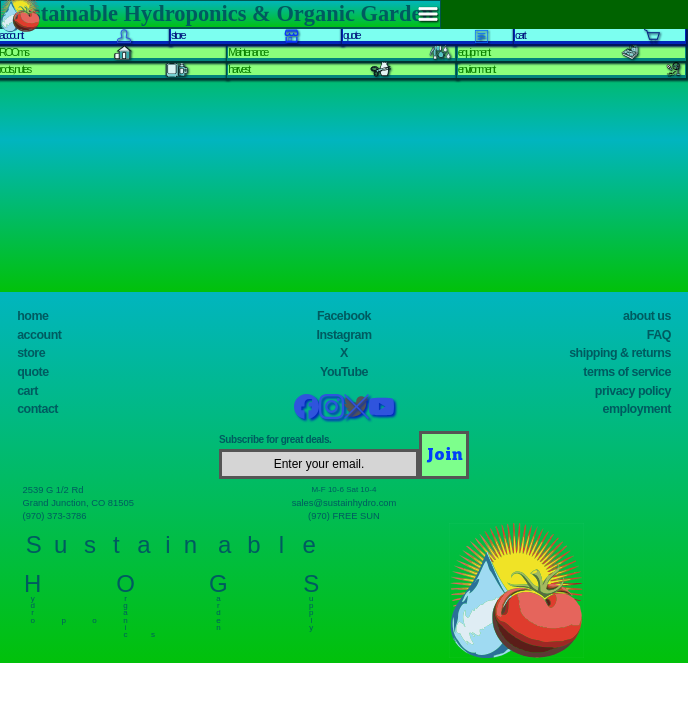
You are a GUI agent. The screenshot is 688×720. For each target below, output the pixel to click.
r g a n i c (125, 612)
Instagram (343, 335)
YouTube (344, 372)
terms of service (627, 372)
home (32, 316)
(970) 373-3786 (55, 516)
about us (647, 316)
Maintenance (247, 52)
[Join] (444, 455)
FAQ (659, 335)
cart (27, 391)
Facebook (344, 316)
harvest (238, 69)
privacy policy (633, 391)
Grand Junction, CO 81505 (79, 503)
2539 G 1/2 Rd (53, 490)
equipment (474, 52)
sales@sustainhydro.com (344, 503)
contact (37, 409)
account (39, 335)
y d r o (32, 604)
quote (32, 372)
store (31, 353)
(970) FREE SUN (344, 516)
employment (637, 409)
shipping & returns (620, 353)
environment (476, 69)
